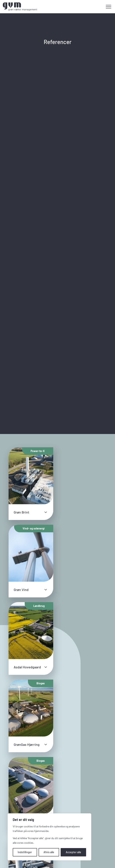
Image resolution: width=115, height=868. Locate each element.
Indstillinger (25, 852)
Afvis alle (49, 852)
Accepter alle (73, 852)
